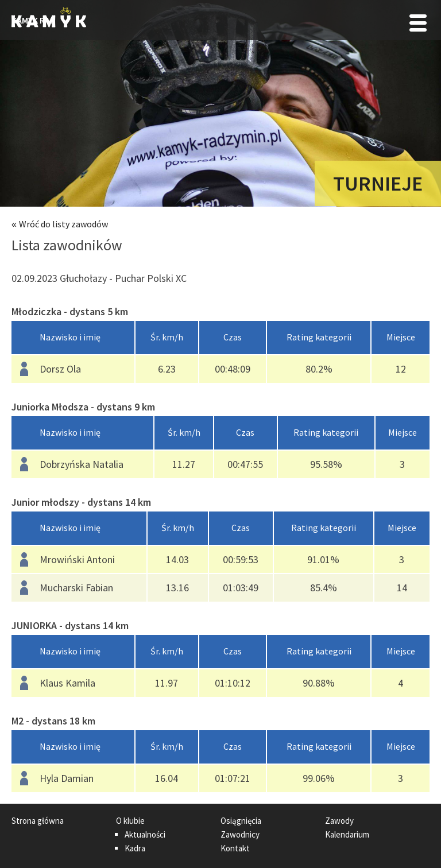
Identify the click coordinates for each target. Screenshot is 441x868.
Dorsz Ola (60, 369)
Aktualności (145, 834)
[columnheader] (73, 338)
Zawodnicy (240, 834)
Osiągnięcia (241, 821)
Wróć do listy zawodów (63, 224)
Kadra (135, 848)
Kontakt (235, 848)
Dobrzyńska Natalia (82, 464)
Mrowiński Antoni (77, 559)
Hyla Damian (67, 778)
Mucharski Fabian (76, 588)
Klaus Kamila (67, 683)
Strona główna (38, 821)
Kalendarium (347, 834)
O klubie (130, 821)
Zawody (339, 821)
